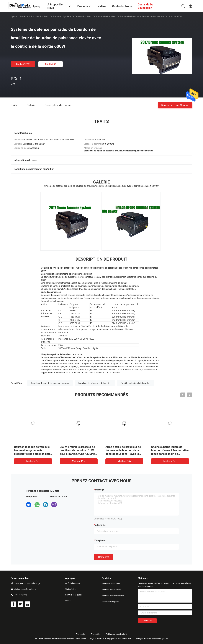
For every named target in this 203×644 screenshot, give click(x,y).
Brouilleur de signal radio (111, 590)
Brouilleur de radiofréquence (113, 596)
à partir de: (101, 525)
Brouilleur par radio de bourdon (46, 16)
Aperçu (14, 16)
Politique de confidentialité (116, 634)
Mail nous (51, 64)
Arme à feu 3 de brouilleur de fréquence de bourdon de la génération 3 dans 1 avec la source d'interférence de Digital (123, 454)
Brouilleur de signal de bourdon (135, 383)
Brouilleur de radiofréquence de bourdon (50, 383)
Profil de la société (73, 583)
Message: (100, 490)
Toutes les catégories (110, 602)
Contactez (104, 557)
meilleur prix (23, 64)
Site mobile (96, 634)
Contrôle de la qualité (74, 595)
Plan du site (81, 634)
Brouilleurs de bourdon (111, 584)
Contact (68, 601)
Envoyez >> (147, 621)
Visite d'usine (71, 589)
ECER (166, 639)
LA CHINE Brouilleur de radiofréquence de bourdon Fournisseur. (61, 639)
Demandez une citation (175, 105)
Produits (24, 16)
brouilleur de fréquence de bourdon (95, 383)
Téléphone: (100, 540)
